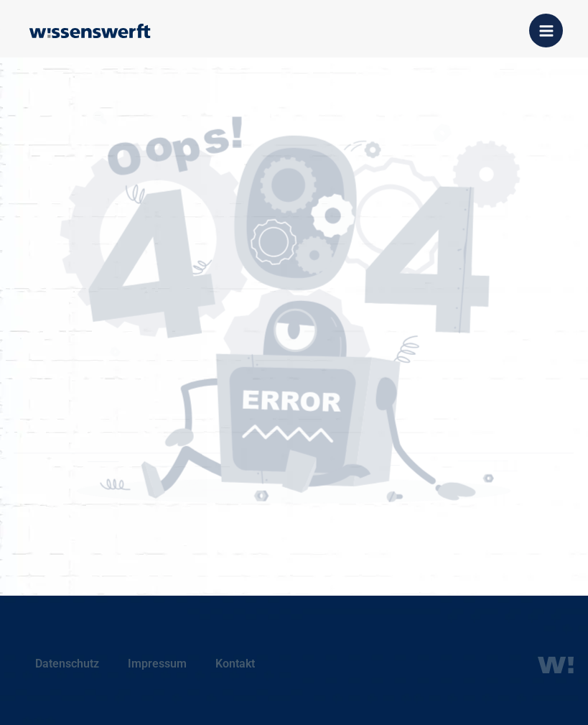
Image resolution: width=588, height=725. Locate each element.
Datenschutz (67, 664)
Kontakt (235, 664)
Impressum (157, 664)
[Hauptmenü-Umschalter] (546, 31)
